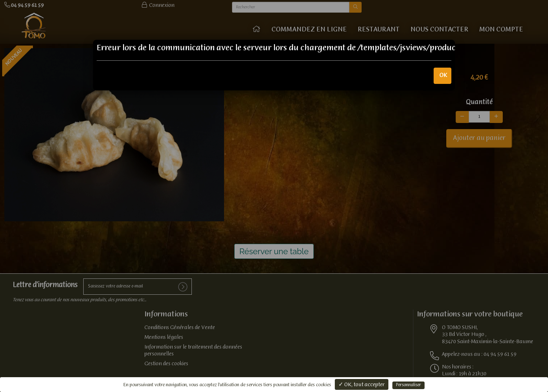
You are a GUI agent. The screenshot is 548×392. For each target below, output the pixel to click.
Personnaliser (408, 385)
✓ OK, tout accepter (362, 385)
